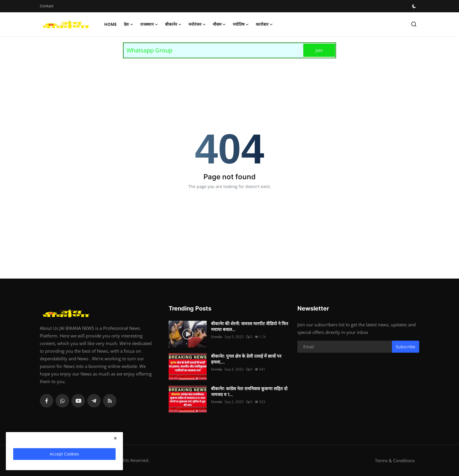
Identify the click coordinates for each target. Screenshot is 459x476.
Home (111, 24)
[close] (115, 438)
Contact (47, 6)
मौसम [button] (219, 24)
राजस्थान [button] (149, 24)
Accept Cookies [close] (64, 454)
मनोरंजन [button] (197, 24)
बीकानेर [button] (173, 24)
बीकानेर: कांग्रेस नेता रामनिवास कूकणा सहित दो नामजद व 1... (249, 391)
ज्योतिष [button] (241, 24)
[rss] (110, 401)
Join (319, 50)
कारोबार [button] (264, 24)
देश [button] (129, 24)
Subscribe (406, 347)
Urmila (217, 337)
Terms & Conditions (395, 460)
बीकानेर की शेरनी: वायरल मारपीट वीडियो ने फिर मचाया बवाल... (250, 326)
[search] (414, 24)
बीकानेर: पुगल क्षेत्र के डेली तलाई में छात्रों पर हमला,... (246, 359)
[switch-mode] (415, 6)
